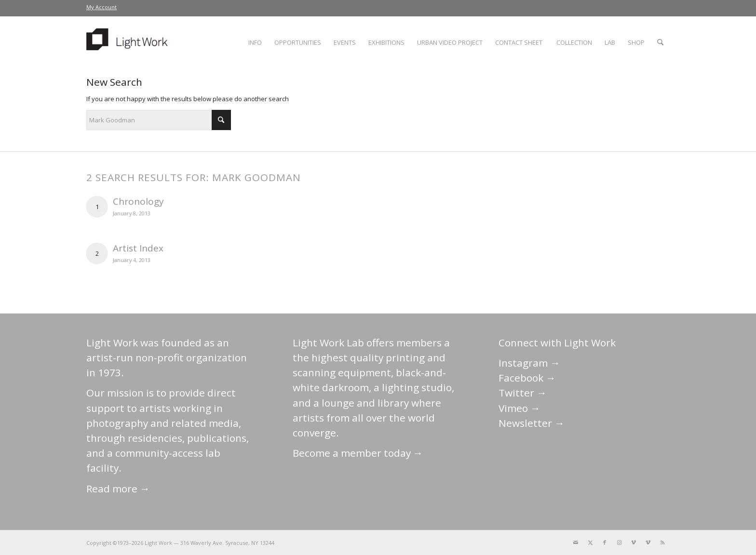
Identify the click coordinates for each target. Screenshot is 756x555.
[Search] (660, 42)
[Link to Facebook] (605, 542)
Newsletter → (532, 423)
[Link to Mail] (576, 542)
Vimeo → (520, 408)
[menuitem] (101, 7)
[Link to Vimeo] (634, 542)
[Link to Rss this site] (662, 542)
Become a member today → (358, 453)
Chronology (138, 201)
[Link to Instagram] (619, 542)
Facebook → (527, 378)
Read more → (118, 489)
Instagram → (529, 363)
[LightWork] (129, 42)
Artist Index (138, 248)
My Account (101, 7)
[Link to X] (590, 542)
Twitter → (523, 393)
